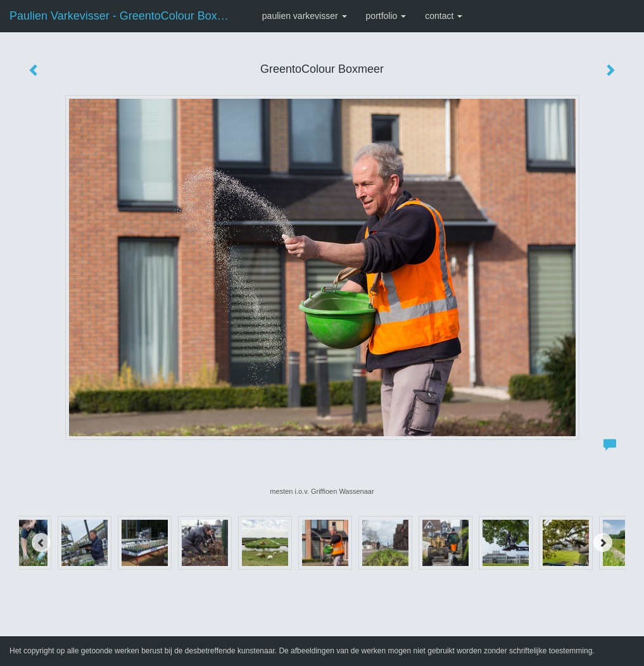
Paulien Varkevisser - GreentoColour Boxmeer (126, 16)
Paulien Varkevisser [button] (305, 16)
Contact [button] (444, 16)
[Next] (603, 543)
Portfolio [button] (386, 16)
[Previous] (41, 543)
